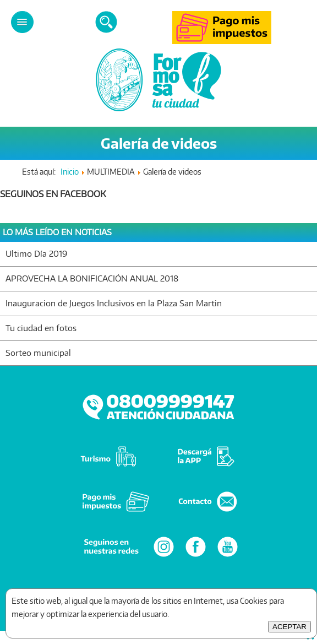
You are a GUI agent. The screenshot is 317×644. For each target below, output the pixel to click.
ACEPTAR (289, 627)
